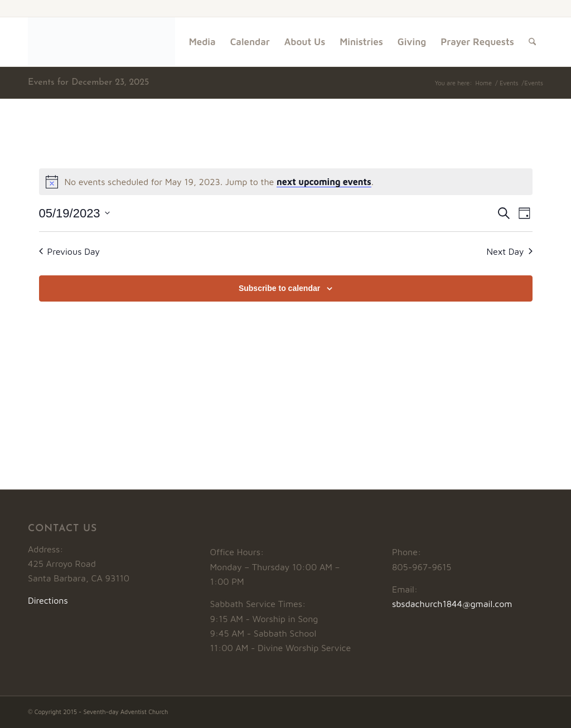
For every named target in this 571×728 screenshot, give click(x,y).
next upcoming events (324, 182)
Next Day (509, 251)
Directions (48, 600)
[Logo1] (101, 42)
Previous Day (70, 251)
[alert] (286, 182)
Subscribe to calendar (279, 288)
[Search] (532, 42)
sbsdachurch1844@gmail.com (452, 604)
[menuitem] (202, 42)
